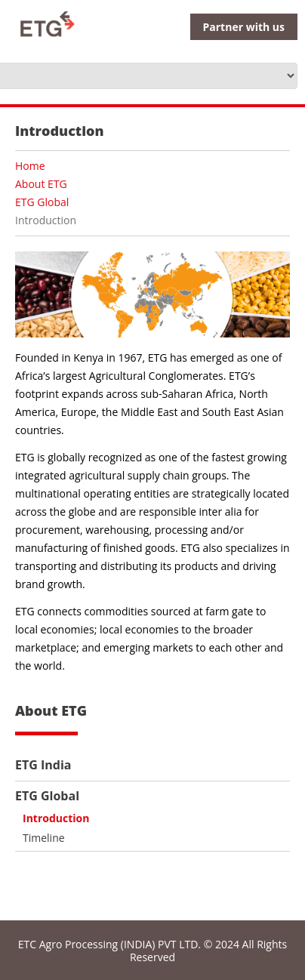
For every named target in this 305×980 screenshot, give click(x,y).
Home (30, 166)
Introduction (56, 818)
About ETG (41, 184)
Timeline (44, 838)
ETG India (43, 765)
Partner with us (244, 27)
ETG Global (42, 202)
